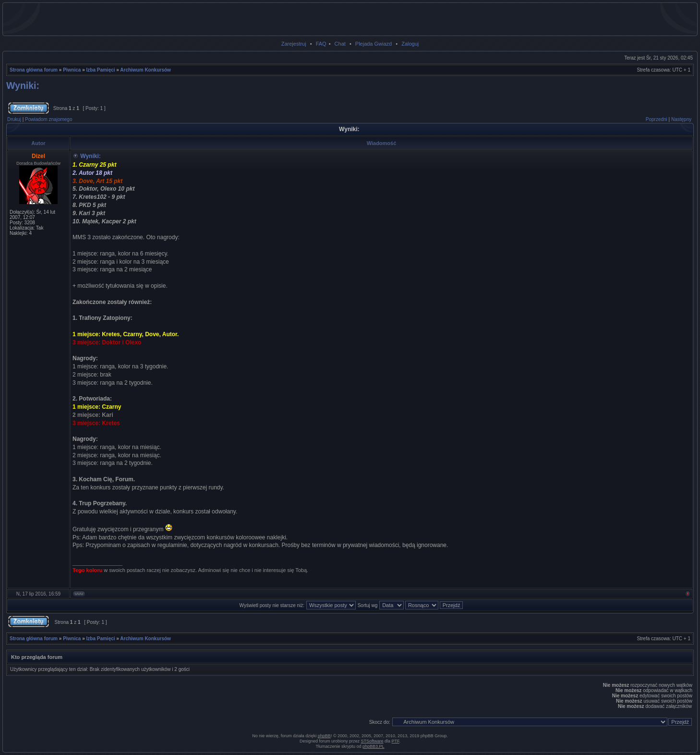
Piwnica (72, 70)
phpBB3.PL (374, 746)
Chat (340, 44)
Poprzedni (657, 119)
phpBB (324, 736)
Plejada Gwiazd (374, 44)
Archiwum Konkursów (145, 70)
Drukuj (14, 119)
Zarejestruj (294, 44)
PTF (396, 741)
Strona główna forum (34, 70)
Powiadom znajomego (48, 119)
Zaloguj (410, 44)
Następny (681, 119)
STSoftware (372, 741)
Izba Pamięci (101, 70)
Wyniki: (23, 85)
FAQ (321, 44)
